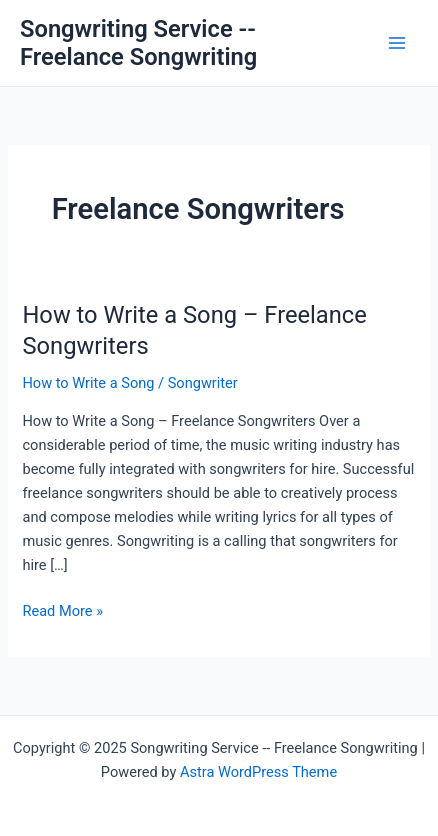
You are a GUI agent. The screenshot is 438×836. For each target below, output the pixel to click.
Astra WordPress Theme (258, 772)
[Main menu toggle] (397, 43)
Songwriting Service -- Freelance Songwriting (138, 43)
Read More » (62, 611)
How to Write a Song (88, 383)
